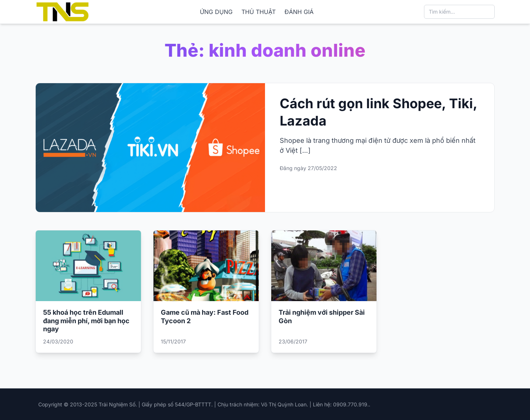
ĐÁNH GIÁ (299, 12)
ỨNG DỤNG (216, 12)
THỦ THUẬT (259, 12)
